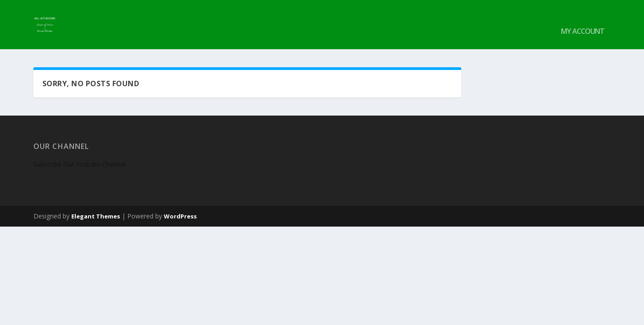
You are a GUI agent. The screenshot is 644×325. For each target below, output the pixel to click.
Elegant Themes (96, 203)
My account (583, 19)
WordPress (180, 203)
